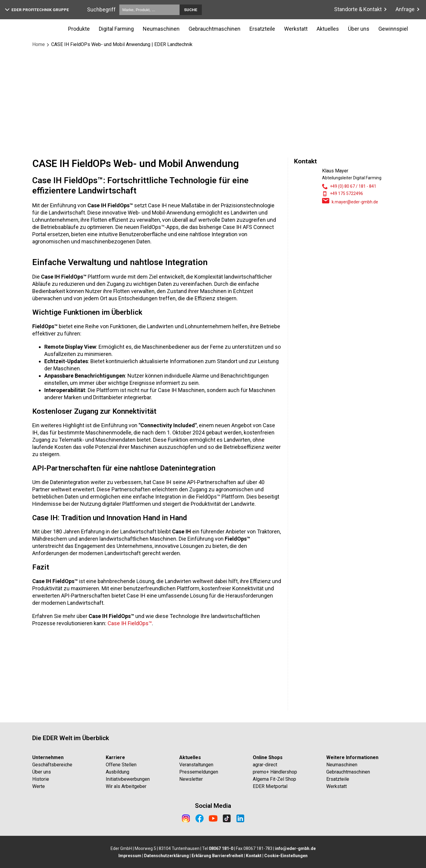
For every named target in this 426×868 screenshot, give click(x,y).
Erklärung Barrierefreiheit (217, 856)
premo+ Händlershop (275, 772)
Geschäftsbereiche (52, 765)
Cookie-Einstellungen (286, 856)
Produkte (79, 29)
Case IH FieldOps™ (130, 706)
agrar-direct (265, 765)
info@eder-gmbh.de (295, 848)
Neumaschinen (161, 29)
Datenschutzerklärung (166, 856)
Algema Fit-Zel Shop (274, 779)
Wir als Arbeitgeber (126, 786)
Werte (39, 786)
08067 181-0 (221, 848)
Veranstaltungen (196, 765)
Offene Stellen (121, 765)
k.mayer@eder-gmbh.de (355, 202)
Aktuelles (328, 29)
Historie (41, 779)
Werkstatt (296, 29)
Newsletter (191, 779)
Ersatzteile (262, 29)
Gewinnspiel (393, 29)
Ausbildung (117, 772)
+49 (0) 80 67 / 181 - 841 (353, 186)
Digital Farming (116, 29)
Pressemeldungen (199, 772)
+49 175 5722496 (346, 193)
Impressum (130, 856)
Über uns (359, 29)
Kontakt (254, 856)
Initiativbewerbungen (128, 779)
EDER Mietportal (270, 786)
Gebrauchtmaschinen (215, 29)
